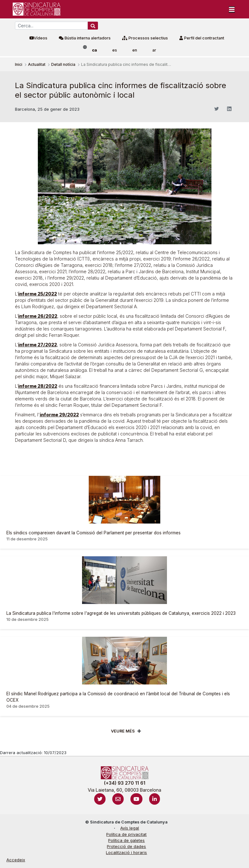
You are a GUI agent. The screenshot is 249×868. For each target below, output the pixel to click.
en (135, 50)
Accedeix (16, 860)
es (115, 50)
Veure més (123, 731)
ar (154, 50)
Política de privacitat (126, 834)
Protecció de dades (126, 847)
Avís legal (130, 828)
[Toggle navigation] (232, 9)
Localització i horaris (126, 853)
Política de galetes (126, 840)
